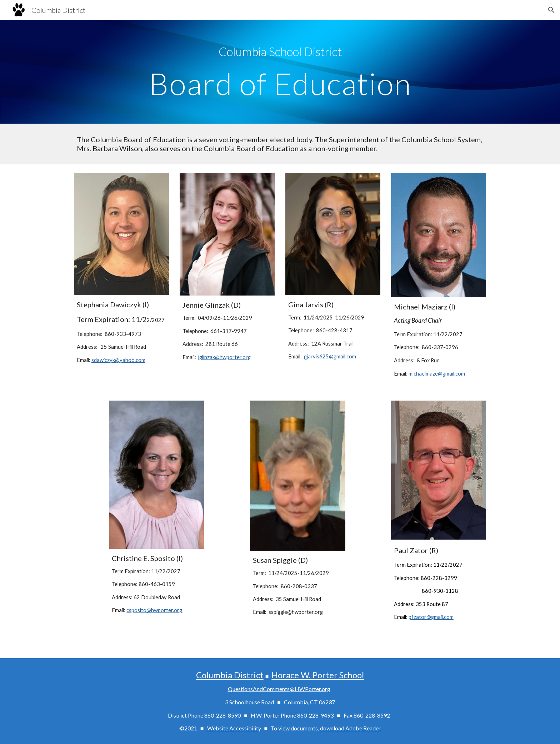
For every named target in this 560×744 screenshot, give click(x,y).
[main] (280, 52)
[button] (551, 10)
